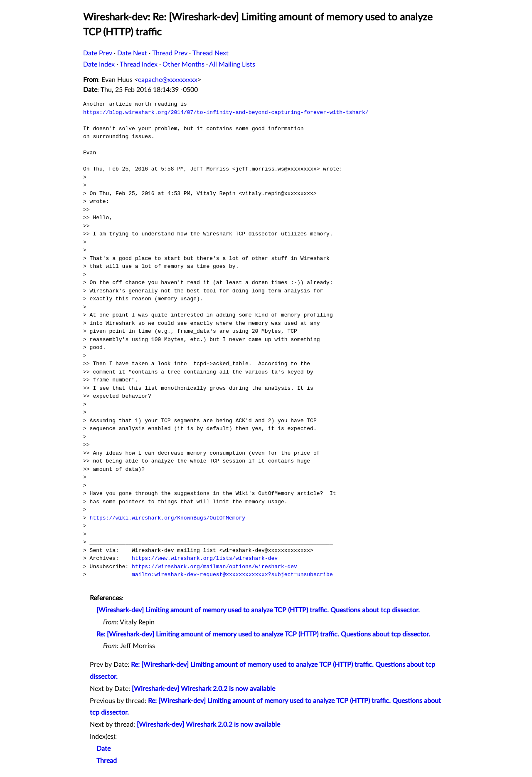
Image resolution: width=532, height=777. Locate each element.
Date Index (99, 64)
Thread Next (211, 53)
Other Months (183, 64)
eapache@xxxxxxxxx (168, 80)
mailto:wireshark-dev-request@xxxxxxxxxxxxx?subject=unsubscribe (232, 574)
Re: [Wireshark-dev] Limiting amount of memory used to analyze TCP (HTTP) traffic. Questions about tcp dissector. (263, 634)
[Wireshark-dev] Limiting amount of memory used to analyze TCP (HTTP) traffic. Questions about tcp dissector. (258, 610)
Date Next (132, 53)
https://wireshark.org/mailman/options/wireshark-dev (214, 567)
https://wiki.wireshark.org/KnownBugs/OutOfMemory (167, 518)
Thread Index (139, 64)
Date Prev (98, 53)
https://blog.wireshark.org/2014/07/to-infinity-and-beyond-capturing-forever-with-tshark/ (226, 112)
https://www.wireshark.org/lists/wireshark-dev (205, 558)
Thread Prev (170, 53)
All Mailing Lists (232, 64)
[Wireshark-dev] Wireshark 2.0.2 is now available (203, 689)
